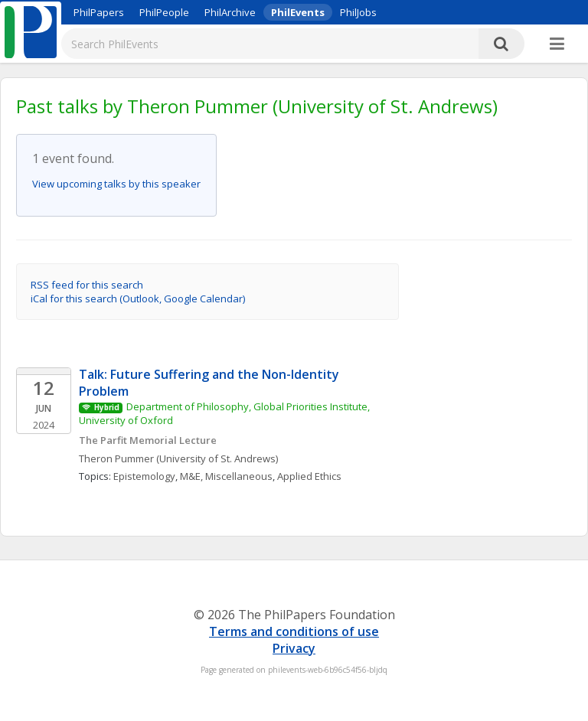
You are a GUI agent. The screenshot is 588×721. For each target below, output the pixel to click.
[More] (557, 44)
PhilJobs (358, 12)
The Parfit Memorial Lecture (148, 440)
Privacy (294, 648)
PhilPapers (99, 12)
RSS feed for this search (87, 285)
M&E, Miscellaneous (226, 476)
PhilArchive (230, 12)
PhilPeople (164, 12)
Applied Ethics (309, 476)
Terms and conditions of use (294, 631)
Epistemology (144, 476)
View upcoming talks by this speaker (116, 184)
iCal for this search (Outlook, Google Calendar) (138, 299)
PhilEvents (298, 12)
